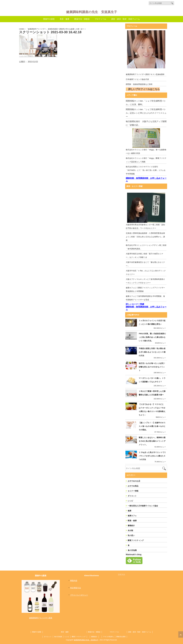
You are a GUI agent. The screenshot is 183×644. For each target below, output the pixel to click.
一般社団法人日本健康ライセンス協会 (143, 504)
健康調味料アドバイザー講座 (41, 616)
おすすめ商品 (133, 484)
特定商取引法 (75, 586)
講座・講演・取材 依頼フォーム (125, 19)
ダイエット (132, 494)
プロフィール (100, 19)
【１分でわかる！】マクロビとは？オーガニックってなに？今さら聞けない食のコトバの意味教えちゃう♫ (151, 408)
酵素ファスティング (136, 539)
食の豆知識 (132, 549)
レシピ (130, 499)
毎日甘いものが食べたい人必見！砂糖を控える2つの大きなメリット (152, 365)
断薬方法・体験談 (82, 19)
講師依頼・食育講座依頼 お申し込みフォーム (146, 180)
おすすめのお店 (134, 479)
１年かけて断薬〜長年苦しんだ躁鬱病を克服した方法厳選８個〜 (151, 391)
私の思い (131, 534)
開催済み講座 (121, 635)
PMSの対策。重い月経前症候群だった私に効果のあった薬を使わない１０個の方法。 (151, 337)
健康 (129, 509)
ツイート (121, 573)
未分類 (130, 529)
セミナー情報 (133, 489)
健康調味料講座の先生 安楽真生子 (92, 12)
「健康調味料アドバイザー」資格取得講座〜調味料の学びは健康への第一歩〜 (55, 29)
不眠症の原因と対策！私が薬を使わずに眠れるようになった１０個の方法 (151, 352)
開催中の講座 (49, 19)
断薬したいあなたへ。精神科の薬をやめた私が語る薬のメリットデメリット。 (151, 439)
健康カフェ (132, 514)
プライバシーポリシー (79, 593)
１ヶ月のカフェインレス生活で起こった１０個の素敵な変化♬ (151, 322)
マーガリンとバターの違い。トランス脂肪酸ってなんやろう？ (151, 378)
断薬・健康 (132, 519)
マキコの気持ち (108, 635)
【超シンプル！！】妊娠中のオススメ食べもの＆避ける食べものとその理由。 (151, 425)
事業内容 (74, 579)
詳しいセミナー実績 (135, 304)
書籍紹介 (131, 524)
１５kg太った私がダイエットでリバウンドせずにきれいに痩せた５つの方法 (151, 454)
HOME (22, 29)
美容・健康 (64, 19)
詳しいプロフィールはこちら (144, 89)
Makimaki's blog (134, 553)
